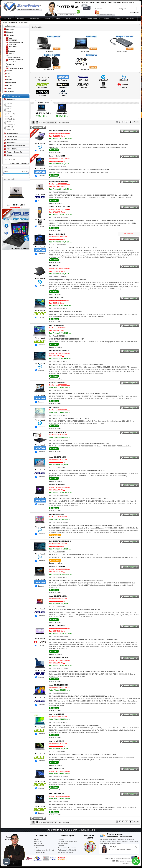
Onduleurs (12, 51)
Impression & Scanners (16, 60)
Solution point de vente (16, 68)
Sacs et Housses (48, 70)
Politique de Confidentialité (67, 850)
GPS (8, 55)
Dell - (61, 131)
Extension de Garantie (13, 62)
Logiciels (11, 53)
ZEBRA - (60, 207)
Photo (58, 18)
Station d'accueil (121, 51)
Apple (10, 38)
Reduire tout (14, 163)
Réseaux (48, 18)
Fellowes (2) (11, 114)
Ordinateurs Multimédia (14, 58)
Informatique (34, 18)
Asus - (58, 181)
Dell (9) (9, 109)
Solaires (118, 18)
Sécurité (78, 18)
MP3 (8, 66)
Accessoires (10, 64)
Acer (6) (9, 104)
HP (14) (9, 116)
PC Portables (13, 40)
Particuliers (85, 51)
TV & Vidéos (7, 18)
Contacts (61, 846)
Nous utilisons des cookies (67, 848)
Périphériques (13, 47)
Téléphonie (21, 18)
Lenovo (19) (10, 122)
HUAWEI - (57, 626)
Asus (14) (10, 106)
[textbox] (106, 9)
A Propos (61, 839)
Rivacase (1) (11, 124)
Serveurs (11, 49)
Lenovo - (57, 156)
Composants (12, 45)
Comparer (41, 150)
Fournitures (130, 18)
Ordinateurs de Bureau (16, 42)
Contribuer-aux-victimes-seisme (66, 853)
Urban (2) (10, 127)
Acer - (56, 298)
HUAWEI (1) (11, 119)
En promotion (129, 234)
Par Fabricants (63, 843)
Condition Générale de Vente (68, 841)
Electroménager (92, 18)
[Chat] (6, 862)
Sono (68, 18)
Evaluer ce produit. (55, 153)
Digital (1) (10, 111)
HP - (54, 266)
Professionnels (48, 51)
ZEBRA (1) (10, 129)
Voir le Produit (40, 143)
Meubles (106, 18)
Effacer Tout (25, 163)
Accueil (5, 22)
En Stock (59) (11, 159)
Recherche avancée (106, 15)
